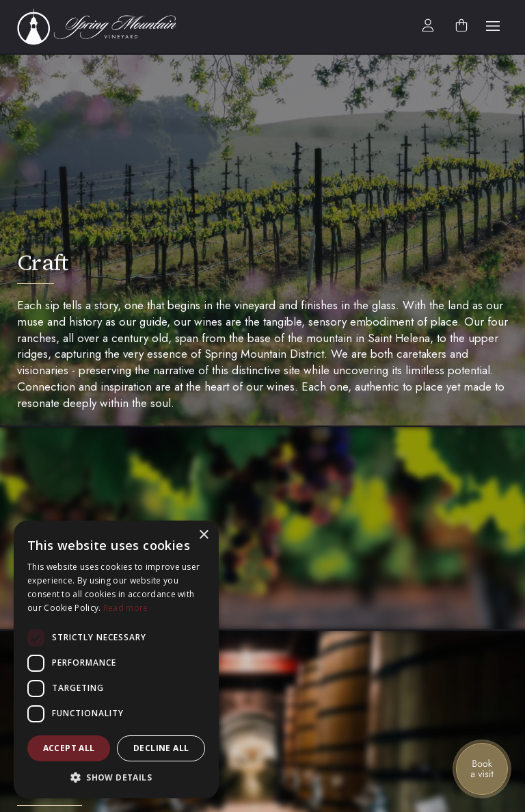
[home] (104, 27)
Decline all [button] (161, 748)
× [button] (203, 535)
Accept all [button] (69, 748)
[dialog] (116, 659)
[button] (493, 27)
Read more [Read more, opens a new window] (126, 608)
